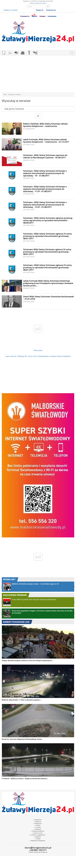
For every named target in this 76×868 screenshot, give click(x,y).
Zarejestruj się (51, 10)
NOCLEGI (23, 53)
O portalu (37, 827)
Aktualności (37, 820)
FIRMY (10, 53)
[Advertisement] (38, 74)
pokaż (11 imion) (41, 3)
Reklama (7, 10)
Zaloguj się (40, 10)
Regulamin (37, 829)
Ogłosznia (37, 822)
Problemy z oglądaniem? (37, 835)
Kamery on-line (37, 833)
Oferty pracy (38, 350)
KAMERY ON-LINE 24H (35, 53)
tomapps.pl (44, 852)
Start (5, 94)
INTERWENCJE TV (29, 53)
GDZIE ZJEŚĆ (16, 53)
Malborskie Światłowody (37, 841)
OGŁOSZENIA (4, 53)
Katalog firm (37, 823)
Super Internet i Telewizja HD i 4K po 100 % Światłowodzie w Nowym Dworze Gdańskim (38, 356)
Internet (37, 825)
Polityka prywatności (37, 831)
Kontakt (15, 10)
